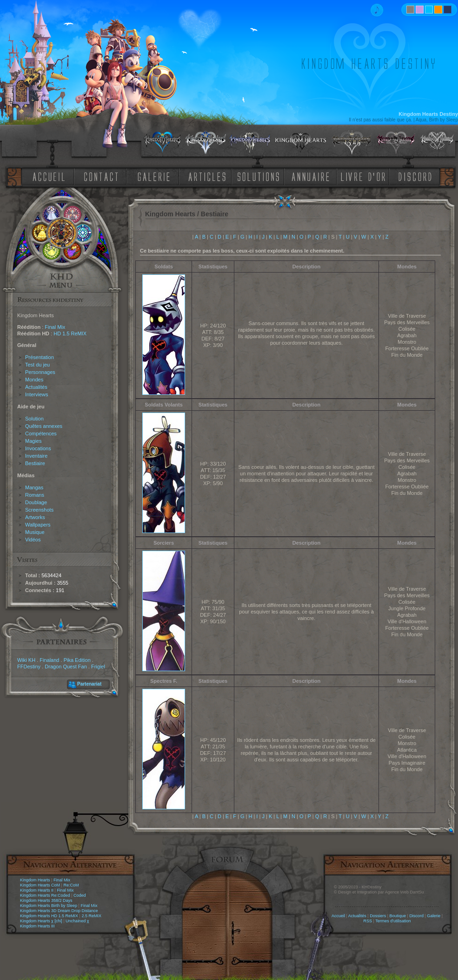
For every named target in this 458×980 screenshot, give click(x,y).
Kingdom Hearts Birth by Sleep (49, 906)
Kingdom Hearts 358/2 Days (46, 900)
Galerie (434, 916)
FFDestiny (29, 667)
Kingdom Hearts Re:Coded (45, 895)
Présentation (40, 357)
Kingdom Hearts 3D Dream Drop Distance (59, 911)
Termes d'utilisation (393, 921)
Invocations (38, 448)
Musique (35, 532)
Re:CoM (71, 885)
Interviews (37, 394)
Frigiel (98, 667)
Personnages (40, 372)
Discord (416, 916)
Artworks (35, 517)
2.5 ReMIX (91, 916)
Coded (80, 895)
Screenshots (39, 510)
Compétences (41, 433)
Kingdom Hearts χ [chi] (41, 921)
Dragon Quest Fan (66, 667)
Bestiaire (35, 463)
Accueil (338, 916)
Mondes (34, 380)
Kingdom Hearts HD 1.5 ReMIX (49, 916)
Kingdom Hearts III (37, 926)
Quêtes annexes (44, 426)
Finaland (49, 660)
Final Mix (55, 327)
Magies (33, 441)
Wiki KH (26, 660)
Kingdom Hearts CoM (40, 885)
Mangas (34, 487)
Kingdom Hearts (35, 880)
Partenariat (89, 684)
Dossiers (378, 916)
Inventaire (36, 456)
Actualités (36, 387)
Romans (35, 495)
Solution (34, 419)
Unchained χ (77, 921)
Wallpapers (38, 525)
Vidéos (33, 540)
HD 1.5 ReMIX (70, 333)
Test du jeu (37, 365)
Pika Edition (77, 660)
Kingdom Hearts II (37, 890)
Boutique (398, 916)
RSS (368, 921)
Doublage (36, 502)
